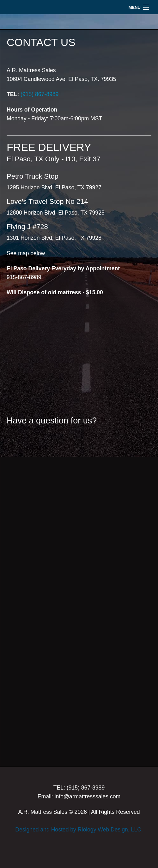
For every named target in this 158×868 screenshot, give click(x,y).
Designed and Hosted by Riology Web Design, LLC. (79, 830)
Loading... (79, 597)
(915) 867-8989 (39, 94)
